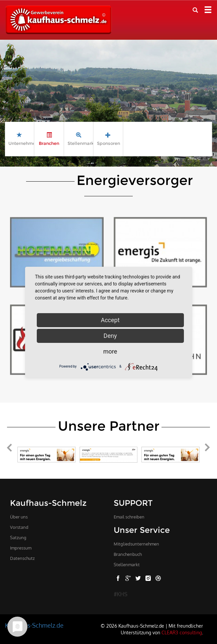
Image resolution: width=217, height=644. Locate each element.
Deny (110, 336)
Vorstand (19, 527)
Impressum (21, 548)
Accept (110, 320)
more (110, 351)
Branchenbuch (128, 554)
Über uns (19, 517)
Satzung (18, 538)
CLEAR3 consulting (182, 632)
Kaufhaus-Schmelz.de (34, 625)
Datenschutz (22, 558)
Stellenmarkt (127, 565)
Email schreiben (129, 517)
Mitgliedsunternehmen (136, 544)
